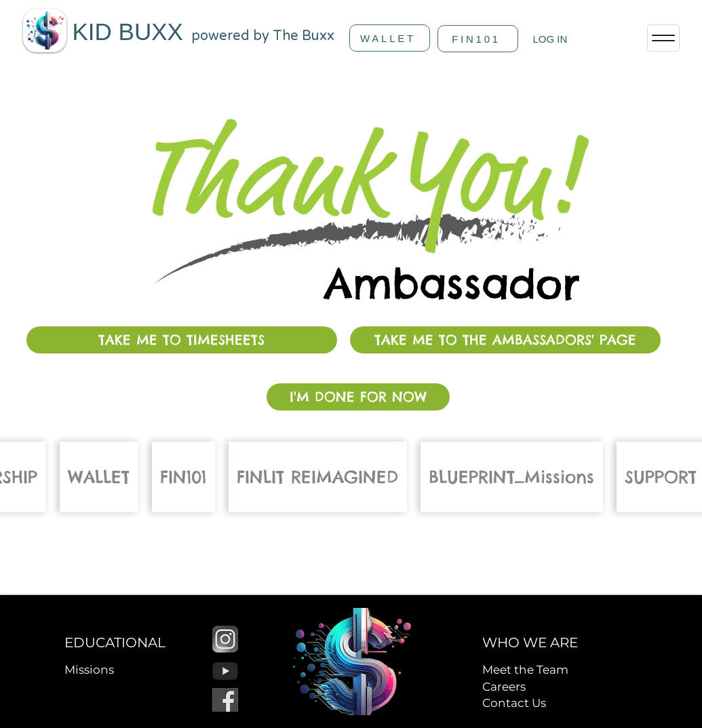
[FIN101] (478, 39)
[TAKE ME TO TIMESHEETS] (182, 340)
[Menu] (663, 38)
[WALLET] (390, 38)
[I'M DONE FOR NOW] (358, 397)
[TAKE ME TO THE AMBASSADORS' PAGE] (505, 340)
